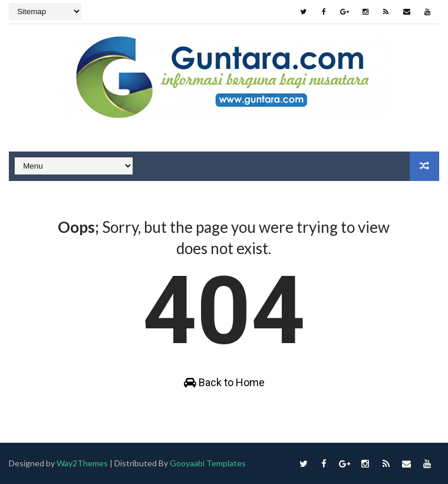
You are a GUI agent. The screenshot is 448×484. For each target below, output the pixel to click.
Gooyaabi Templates (208, 463)
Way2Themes (82, 463)
